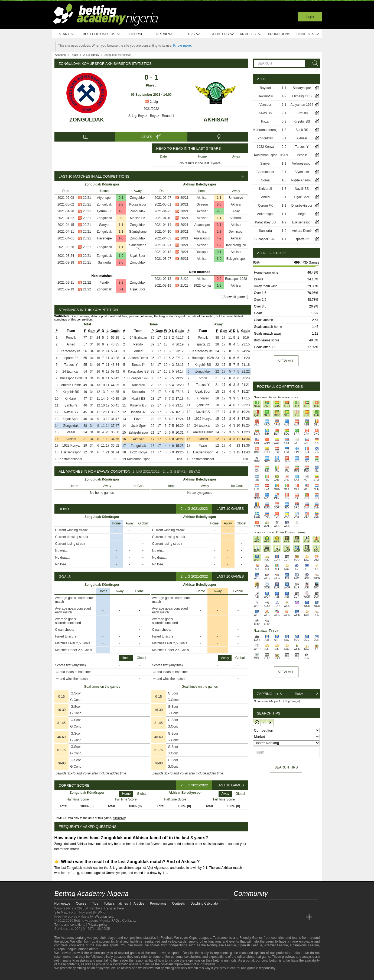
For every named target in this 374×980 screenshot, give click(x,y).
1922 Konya (202, 286)
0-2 (219, 279)
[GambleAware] (68, 975)
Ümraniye (236, 198)
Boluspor (202, 252)
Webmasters (104, 917)
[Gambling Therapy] (108, 975)
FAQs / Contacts (123, 921)
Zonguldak (87, 120)
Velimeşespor (302, 164)
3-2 (121, 283)
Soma (265, 180)
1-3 (284, 130)
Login (310, 17)
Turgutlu (302, 113)
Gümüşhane (138, 232)
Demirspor (236, 232)
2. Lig (151, 102)
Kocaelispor (138, 204)
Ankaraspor (202, 238)
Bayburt (265, 88)
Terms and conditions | (71, 925)
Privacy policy (98, 925)
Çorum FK (104, 211)
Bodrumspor (265, 172)
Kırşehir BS (71, 392)
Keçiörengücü (236, 245)
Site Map (61, 912)
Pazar (71, 432)
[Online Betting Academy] (269, 917)
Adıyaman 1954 (302, 105)
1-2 (219, 245)
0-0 (121, 218)
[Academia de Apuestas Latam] (289, 917)
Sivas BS (266, 113)
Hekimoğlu (266, 96)
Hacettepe (104, 238)
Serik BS (302, 130)
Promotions (279, 34)
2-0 (219, 211)
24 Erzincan (71, 371)
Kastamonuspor (71, 459)
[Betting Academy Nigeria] (238, 917)
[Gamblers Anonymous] (115, 975)
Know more (182, 46)
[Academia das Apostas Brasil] (258, 917)
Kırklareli (71, 399)
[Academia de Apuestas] (279, 917)
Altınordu (236, 218)
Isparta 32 (71, 358)
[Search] (314, 63)
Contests (308, 34)
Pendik (104, 283)
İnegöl (302, 214)
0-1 (121, 198)
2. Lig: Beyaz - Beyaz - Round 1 (151, 116)
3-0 (121, 262)
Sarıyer (104, 225)
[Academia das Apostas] (248, 917)
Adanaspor (202, 225)
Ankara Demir (71, 385)
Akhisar (216, 120)
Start (67, 34)
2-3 (121, 204)
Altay (236, 211)
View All (286, 672)
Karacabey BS (71, 351)
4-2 (219, 238)
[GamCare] (100, 975)
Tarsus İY (71, 365)
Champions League (304, 945)
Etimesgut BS (302, 96)
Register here (114, 908)
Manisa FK (138, 218)
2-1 (284, 105)
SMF (101, 912)
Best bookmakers (102, 34)
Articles (251, 34)
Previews (165, 34)
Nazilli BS (71, 412)
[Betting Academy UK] (299, 917)
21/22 (87, 283)
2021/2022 (151, 109)
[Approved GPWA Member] (90, 975)
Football (166, 938)
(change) (294, 701)
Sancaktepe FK (138, 247)
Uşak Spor (138, 256)
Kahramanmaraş (266, 130)
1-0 (121, 211)
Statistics (222, 34)
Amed (71, 344)
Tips (194, 34)
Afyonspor (104, 198)
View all (286, 361)
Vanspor (265, 105)
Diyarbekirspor (302, 206)
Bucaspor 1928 (236, 279)
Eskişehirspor (236, 259)
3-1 (219, 225)
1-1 (121, 225)
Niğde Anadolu (302, 180)
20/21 (87, 198)
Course (136, 34)
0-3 (284, 121)
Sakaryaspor (302, 88)
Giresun (202, 204)
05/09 (284, 155)
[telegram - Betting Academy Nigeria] (238, 906)
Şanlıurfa (104, 262)
